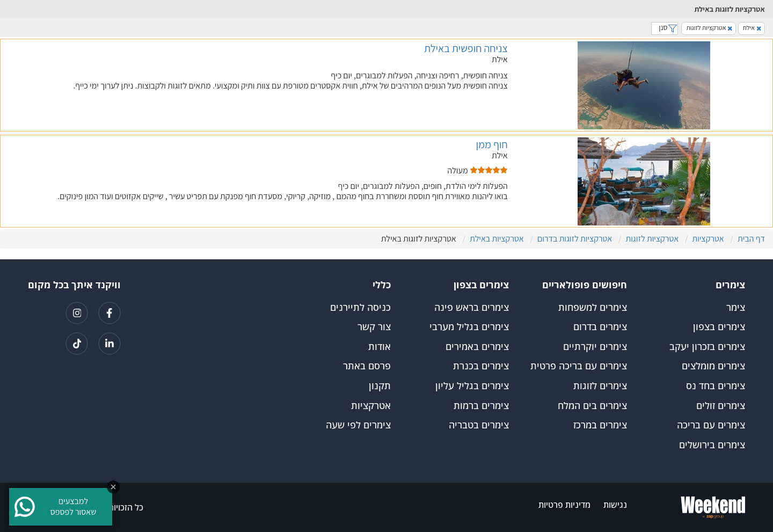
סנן (665, 27)
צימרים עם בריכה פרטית (579, 366)
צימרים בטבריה (479, 425)
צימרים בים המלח (592, 406)
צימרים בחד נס (716, 386)
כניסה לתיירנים (360, 308)
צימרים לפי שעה (358, 425)
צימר (736, 308)
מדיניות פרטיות (564, 505)
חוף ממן (491, 144)
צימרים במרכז (600, 425)
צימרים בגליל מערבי (469, 327)
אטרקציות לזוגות (709, 28)
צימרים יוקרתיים (595, 347)
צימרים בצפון (719, 327)
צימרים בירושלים (712, 445)
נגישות (615, 505)
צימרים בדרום (600, 327)
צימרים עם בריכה (711, 425)
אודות (380, 347)
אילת (752, 28)
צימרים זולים (721, 406)
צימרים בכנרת (481, 366)
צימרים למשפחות (593, 308)
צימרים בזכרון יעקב (707, 347)
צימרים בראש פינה (472, 308)
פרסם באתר (367, 366)
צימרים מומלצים (713, 366)
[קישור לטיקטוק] (77, 344)
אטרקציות (371, 406)
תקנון (380, 386)
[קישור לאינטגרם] (77, 313)
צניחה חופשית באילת (466, 48)
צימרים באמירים (477, 347)
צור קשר (374, 327)
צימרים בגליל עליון (472, 386)
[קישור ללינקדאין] (110, 344)
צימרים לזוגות (600, 386)
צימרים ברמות (481, 406)
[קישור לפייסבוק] (110, 313)
